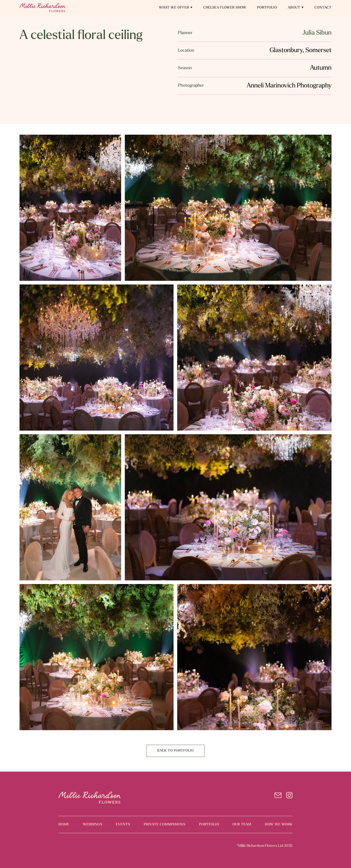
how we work (279, 825)
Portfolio (267, 8)
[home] (43, 8)
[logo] (90, 798)
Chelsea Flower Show (225, 8)
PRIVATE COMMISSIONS (165, 825)
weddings (93, 825)
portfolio (209, 825)
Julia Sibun (317, 33)
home (64, 825)
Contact (323, 8)
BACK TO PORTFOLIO (175, 751)
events (123, 825)
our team (242, 825)
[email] (278, 796)
